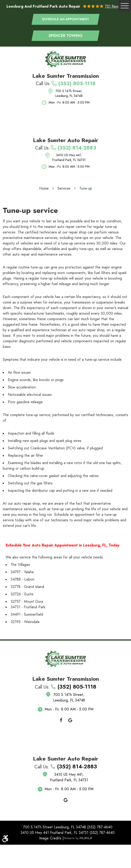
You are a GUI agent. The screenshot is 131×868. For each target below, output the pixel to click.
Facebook (61, 720)
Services (64, 188)
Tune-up (86, 188)
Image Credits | (51, 838)
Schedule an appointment (65, 19)
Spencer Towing (66, 36)
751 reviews (115, 6)
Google (70, 720)
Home (44, 188)
